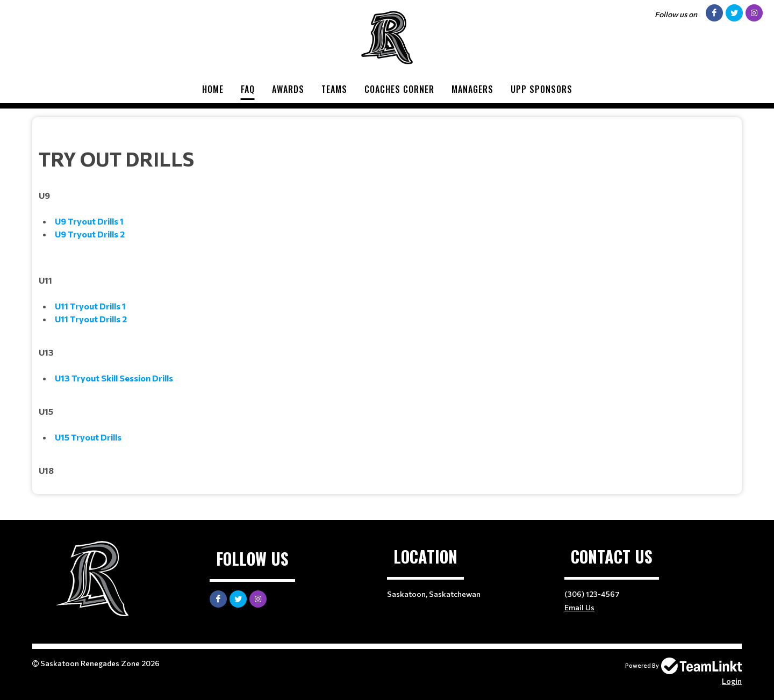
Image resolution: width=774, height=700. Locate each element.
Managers (472, 89)
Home (213, 89)
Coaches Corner (399, 89)
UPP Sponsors (542, 89)
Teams (334, 89)
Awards (288, 89)
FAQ (248, 89)
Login (732, 681)
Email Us (579, 607)
